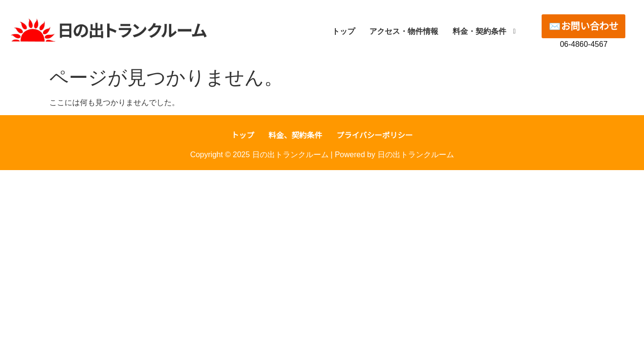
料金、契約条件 (295, 135)
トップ (243, 135)
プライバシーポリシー (375, 135)
